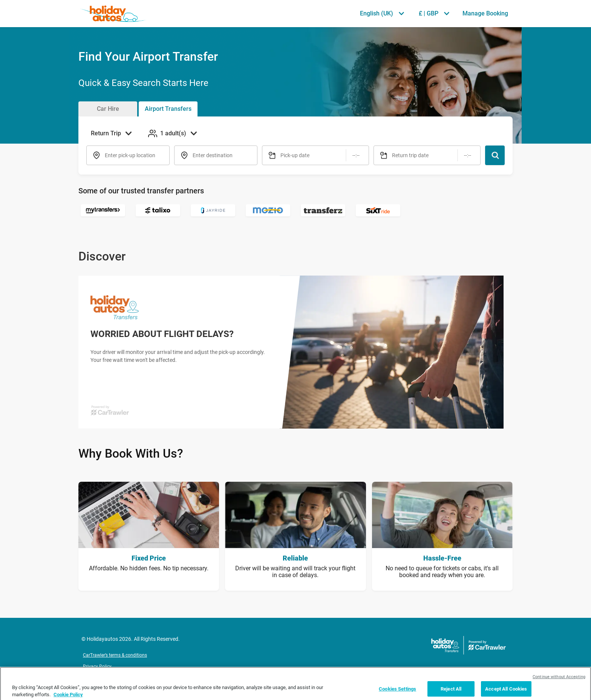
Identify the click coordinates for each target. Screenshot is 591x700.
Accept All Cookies (506, 692)
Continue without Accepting (559, 680)
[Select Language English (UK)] (382, 14)
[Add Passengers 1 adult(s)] (173, 133)
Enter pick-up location (130, 155)
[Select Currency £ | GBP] (434, 14)
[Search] (495, 155)
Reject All (451, 692)
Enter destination (213, 155)
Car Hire (108, 109)
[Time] (356, 155)
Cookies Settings (397, 692)
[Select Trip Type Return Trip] (113, 133)
